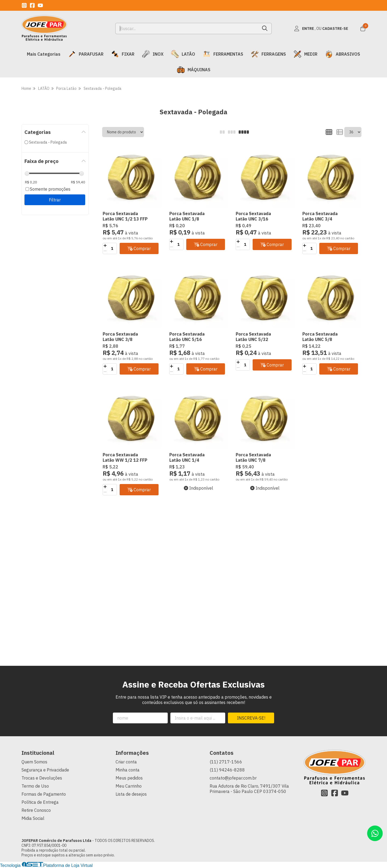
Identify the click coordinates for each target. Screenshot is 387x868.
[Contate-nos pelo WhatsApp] (375, 833)
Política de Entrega (40, 802)
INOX (153, 54)
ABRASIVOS (343, 54)
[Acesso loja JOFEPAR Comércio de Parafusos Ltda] (321, 29)
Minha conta (128, 770)
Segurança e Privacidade (45, 770)
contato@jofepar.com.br (233, 778)
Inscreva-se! (251, 718)
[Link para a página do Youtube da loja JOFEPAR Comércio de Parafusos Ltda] (40, 5)
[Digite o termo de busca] (187, 29)
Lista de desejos (131, 794)
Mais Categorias (44, 54)
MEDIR (305, 54)
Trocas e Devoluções (42, 778)
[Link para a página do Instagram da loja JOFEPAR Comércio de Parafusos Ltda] (24, 5)
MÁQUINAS (194, 70)
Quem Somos (34, 762)
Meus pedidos (129, 778)
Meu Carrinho (129, 786)
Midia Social (33, 818)
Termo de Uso (35, 786)
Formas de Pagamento (44, 794)
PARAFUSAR (86, 54)
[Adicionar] (105, 246)
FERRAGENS (268, 54)
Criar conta (126, 762)
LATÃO (183, 54)
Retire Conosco (36, 810)
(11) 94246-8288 (227, 770)
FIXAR (123, 54)
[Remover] (105, 251)
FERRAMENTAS (223, 54)
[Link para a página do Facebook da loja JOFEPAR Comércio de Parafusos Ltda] (32, 5)
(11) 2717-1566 (226, 762)
